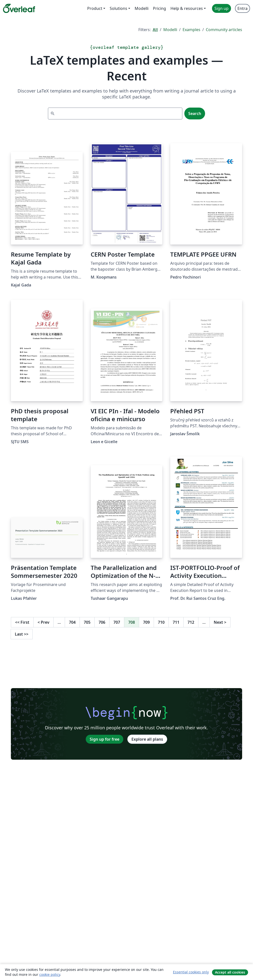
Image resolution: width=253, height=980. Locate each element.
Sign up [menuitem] (221, 8)
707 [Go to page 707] (117, 622)
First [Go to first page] (22, 622)
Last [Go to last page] (22, 634)
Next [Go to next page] (220, 622)
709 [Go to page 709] (146, 622)
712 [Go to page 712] (191, 622)
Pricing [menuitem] (159, 8)
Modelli (170, 30)
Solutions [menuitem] (118, 8)
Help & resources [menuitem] (187, 8)
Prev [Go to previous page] (43, 622)
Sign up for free (105, 739)
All (155, 30)
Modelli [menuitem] (142, 8)
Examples (191, 30)
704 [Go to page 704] (72, 622)
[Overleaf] (19, 8)
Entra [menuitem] (242, 8)
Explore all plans (147, 739)
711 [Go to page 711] (176, 622)
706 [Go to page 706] (102, 622)
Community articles (224, 30)
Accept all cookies (230, 972)
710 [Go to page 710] (161, 622)
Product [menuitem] (95, 8)
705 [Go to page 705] (87, 622)
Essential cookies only (191, 972)
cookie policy (50, 974)
